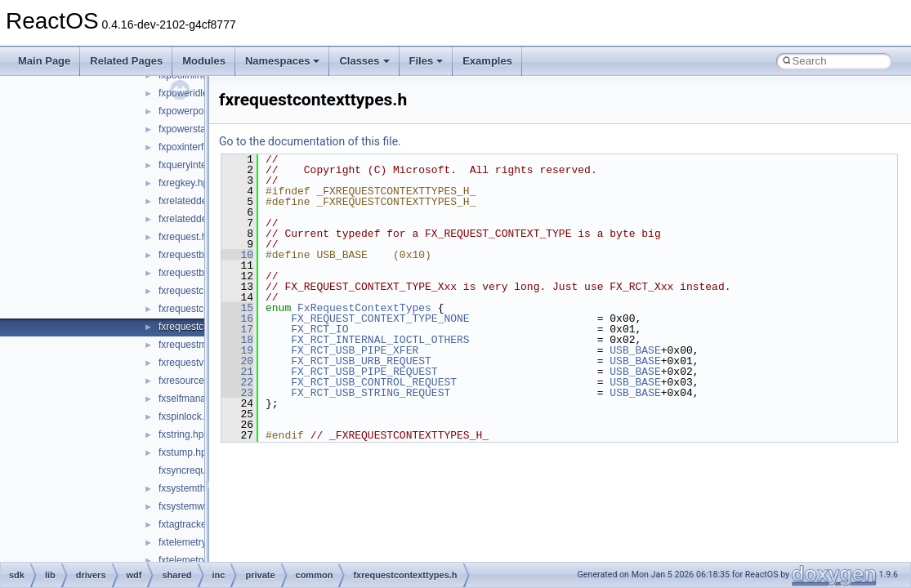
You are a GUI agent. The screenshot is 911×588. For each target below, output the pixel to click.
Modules (204, 61)
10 (237, 255)
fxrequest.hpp (188, 237)
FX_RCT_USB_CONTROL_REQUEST (374, 382)
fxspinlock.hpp (190, 416)
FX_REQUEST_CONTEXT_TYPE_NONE (380, 318)
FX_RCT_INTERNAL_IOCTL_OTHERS (380, 340)
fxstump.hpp (185, 452)
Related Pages (126, 61)
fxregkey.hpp (186, 183)
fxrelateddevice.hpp (201, 201)
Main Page (44, 61)
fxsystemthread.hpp (201, 488)
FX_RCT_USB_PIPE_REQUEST (364, 372)
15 (237, 308)
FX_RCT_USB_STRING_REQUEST (371, 393)
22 (237, 382)
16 (237, 318)
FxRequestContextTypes (364, 308)
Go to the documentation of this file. (310, 141)
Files (426, 61)
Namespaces (283, 61)
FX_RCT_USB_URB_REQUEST (361, 361)
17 (237, 329)
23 (237, 393)
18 (237, 340)
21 (237, 372)
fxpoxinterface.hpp (199, 147)
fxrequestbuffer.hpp (201, 273)
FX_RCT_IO (319, 329)
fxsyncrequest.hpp (198, 470)
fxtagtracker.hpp (193, 524)
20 (237, 361)
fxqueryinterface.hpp (203, 165)
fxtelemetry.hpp (192, 542)
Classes (364, 61)
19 (237, 350)
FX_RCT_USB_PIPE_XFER (355, 350)
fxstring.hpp (184, 434)
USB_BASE (635, 350)
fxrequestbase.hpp (199, 255)
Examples (487, 61)
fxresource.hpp (191, 381)
